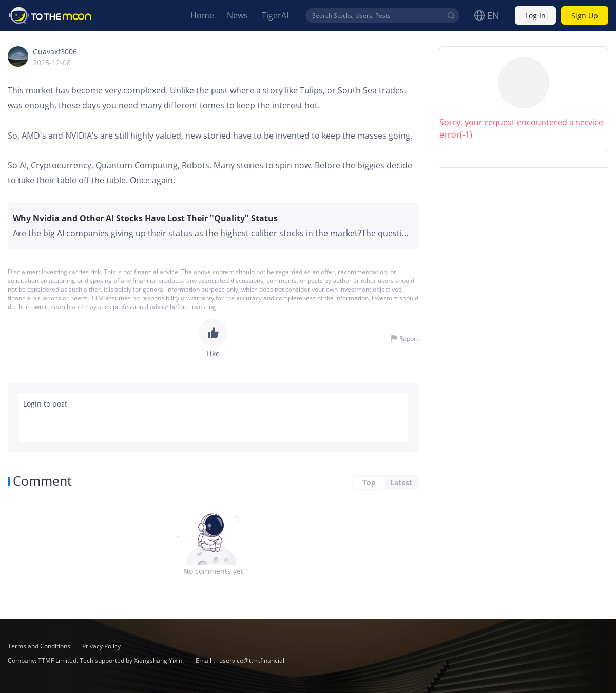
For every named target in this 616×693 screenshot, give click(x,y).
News (237, 15)
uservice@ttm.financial (252, 660)
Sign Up (585, 16)
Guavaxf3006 (55, 52)
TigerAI (275, 15)
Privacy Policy (101, 646)
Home (202, 15)
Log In (535, 16)
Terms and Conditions (40, 646)
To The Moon (50, 15)
